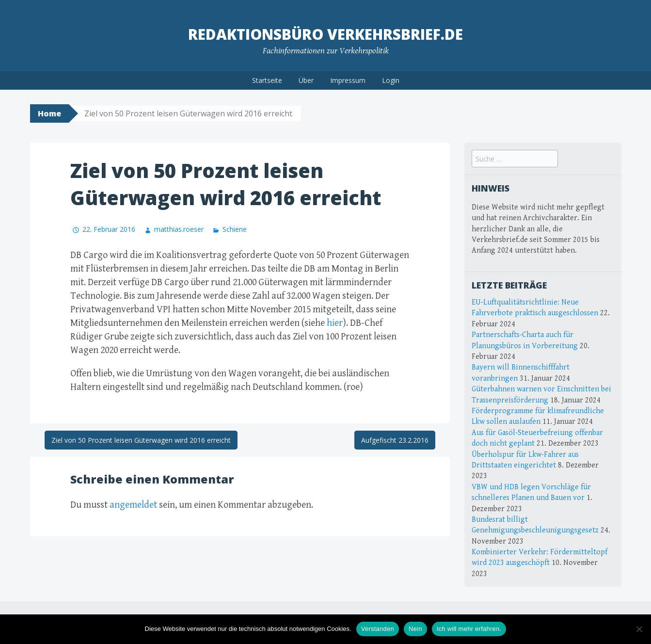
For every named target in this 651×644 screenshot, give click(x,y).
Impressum (348, 80)
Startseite (267, 80)
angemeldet (133, 505)
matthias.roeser (179, 229)
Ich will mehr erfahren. (469, 629)
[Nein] (639, 629)
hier (335, 323)
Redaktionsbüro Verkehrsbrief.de (325, 34)
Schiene (235, 229)
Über (306, 80)
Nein (415, 629)
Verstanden (378, 629)
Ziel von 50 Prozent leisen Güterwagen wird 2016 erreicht (141, 440)
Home (49, 113)
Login (391, 80)
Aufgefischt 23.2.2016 (395, 440)
